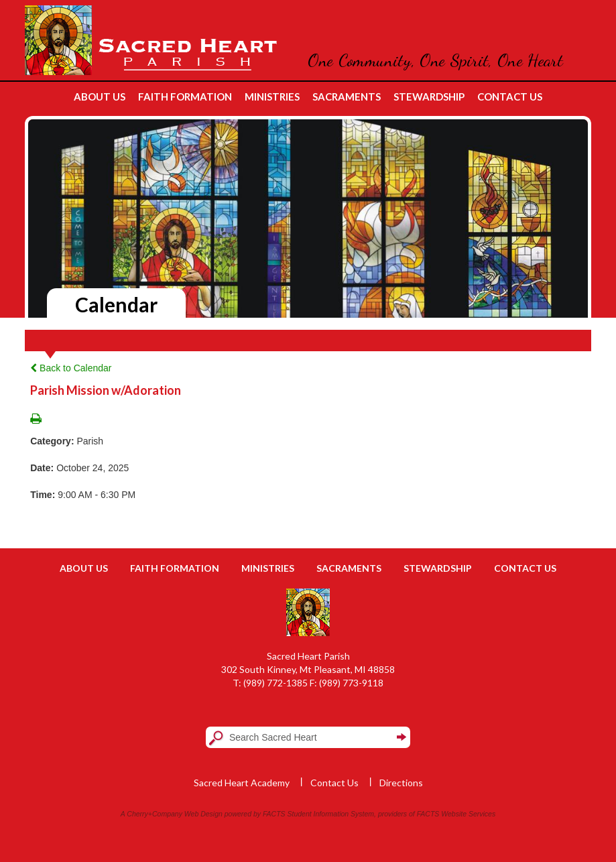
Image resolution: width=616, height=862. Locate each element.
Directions (401, 783)
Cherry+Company (155, 814)
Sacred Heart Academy (242, 783)
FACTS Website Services (456, 814)
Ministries (268, 568)
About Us (84, 568)
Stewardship (438, 568)
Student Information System (331, 814)
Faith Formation (175, 568)
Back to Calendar (71, 368)
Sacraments (349, 568)
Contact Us (525, 568)
